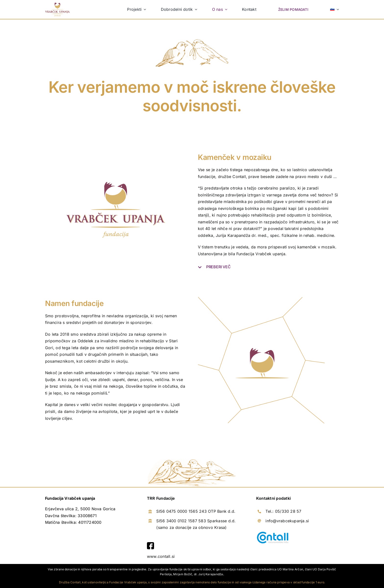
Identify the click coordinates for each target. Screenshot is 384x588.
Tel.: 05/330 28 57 (283, 511)
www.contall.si (161, 556)
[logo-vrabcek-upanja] (57, 4)
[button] (268, 267)
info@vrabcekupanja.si (287, 521)
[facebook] (150, 544)
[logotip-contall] (273, 533)
